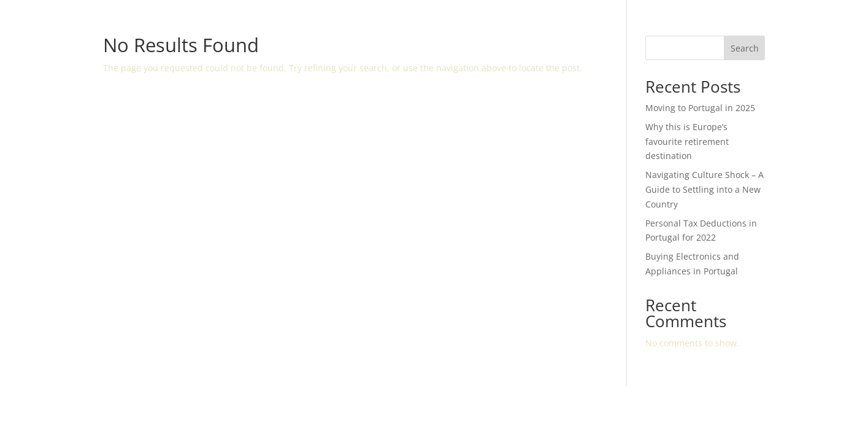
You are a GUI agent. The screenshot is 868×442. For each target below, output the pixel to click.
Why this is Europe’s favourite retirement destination (687, 142)
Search (745, 48)
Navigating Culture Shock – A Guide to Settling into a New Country (705, 189)
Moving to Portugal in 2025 (700, 108)
